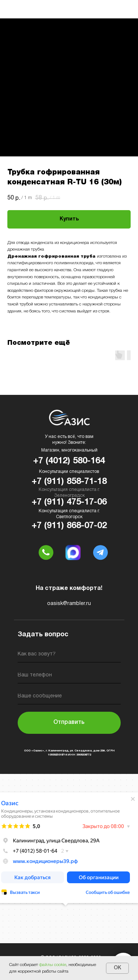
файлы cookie (53, 965)
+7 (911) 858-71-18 (69, 482)
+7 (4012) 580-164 (69, 461)
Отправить (69, 722)
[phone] (69, 677)
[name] (69, 656)
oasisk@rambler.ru (69, 604)
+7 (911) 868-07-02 (69, 526)
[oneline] (69, 698)
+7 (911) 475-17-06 (69, 502)
